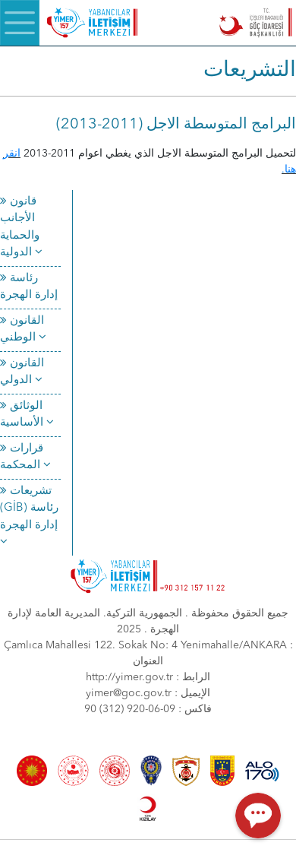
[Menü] (20, 23)
